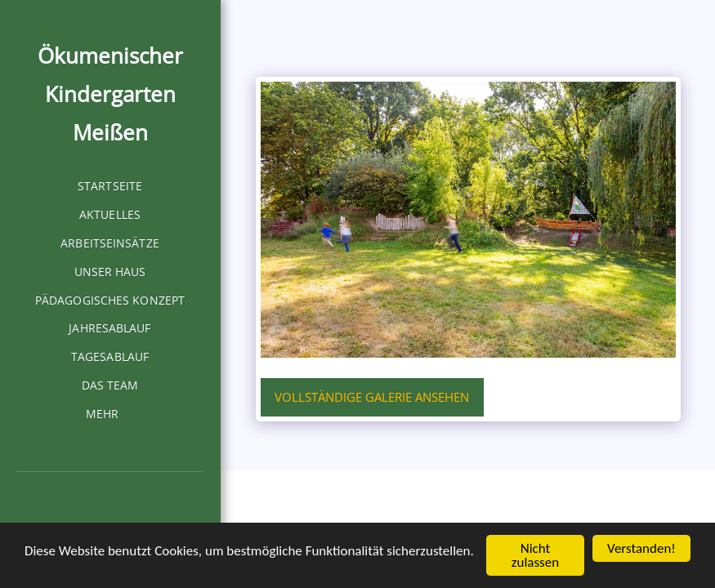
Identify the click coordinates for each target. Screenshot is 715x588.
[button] (96, 517)
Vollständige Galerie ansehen (372, 397)
